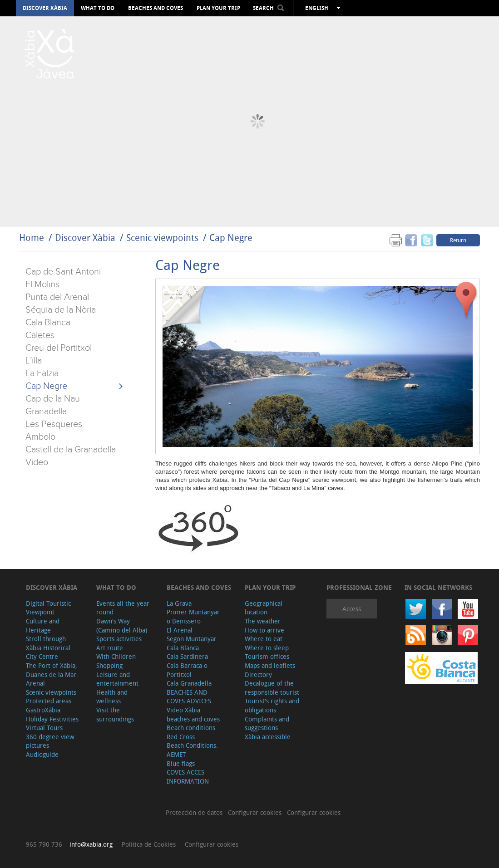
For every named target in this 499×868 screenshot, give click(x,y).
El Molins (42, 284)
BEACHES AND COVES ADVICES (189, 697)
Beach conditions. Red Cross (192, 732)
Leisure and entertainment (117, 679)
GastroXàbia (43, 710)
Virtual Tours (44, 728)
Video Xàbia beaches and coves (193, 714)
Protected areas (49, 701)
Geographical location (264, 608)
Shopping (109, 665)
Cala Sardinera (187, 656)
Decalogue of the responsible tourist (272, 688)
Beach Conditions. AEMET (192, 750)
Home (32, 238)
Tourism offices (267, 656)
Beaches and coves (156, 8)
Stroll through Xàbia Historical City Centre (48, 647)
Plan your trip (218, 8)
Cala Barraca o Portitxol (187, 670)
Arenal (35, 683)
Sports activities (119, 639)
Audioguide (42, 754)
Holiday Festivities (52, 719)
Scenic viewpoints (162, 238)
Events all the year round (123, 608)
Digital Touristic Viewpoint (48, 608)
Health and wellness (112, 697)
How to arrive (264, 630)
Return (458, 240)
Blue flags (181, 763)
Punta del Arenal (57, 297)
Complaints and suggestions (267, 723)
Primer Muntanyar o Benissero (193, 616)
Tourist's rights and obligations (272, 705)
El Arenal (180, 630)
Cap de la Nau (53, 399)
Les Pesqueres (54, 424)
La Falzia (42, 373)
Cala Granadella (189, 683)
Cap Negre (231, 238)
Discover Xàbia (45, 8)
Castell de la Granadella (71, 450)
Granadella (46, 412)
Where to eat (264, 639)
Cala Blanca (48, 323)
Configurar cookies (256, 812)
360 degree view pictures (50, 741)
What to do (98, 8)
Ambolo (40, 437)
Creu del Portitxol (59, 348)
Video (37, 462)
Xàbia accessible (268, 737)
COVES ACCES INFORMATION (188, 777)
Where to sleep (267, 648)
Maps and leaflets (270, 665)
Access (352, 609)
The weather (263, 621)
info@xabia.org (91, 844)
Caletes (40, 335)
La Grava (179, 603)
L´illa (34, 361)
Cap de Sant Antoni (63, 272)
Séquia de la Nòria (61, 310)
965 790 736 (44, 844)
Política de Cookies (149, 844)
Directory (258, 674)
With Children (116, 656)
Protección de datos (195, 812)
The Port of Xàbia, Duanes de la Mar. (52, 670)
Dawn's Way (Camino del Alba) (122, 625)
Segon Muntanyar (192, 639)
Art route (110, 648)
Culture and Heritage (43, 625)
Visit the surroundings (115, 714)
